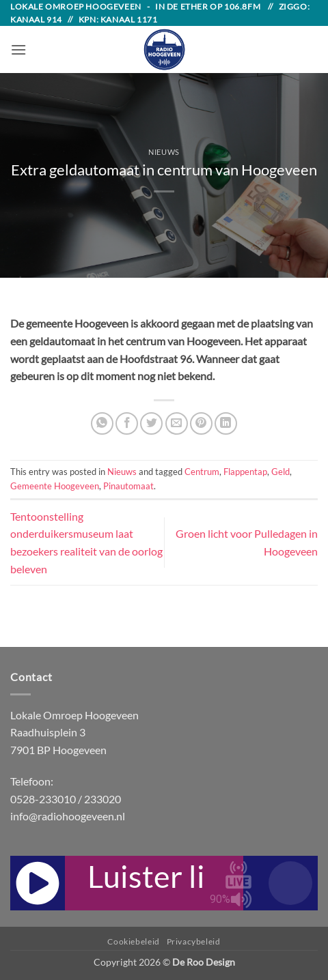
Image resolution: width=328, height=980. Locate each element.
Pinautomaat (128, 486)
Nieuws (164, 152)
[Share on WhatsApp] (102, 423)
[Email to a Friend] (177, 423)
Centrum (202, 472)
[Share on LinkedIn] (226, 423)
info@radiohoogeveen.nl (68, 816)
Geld (281, 472)
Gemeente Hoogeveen (55, 486)
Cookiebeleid (133, 941)
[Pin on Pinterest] (201, 423)
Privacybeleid (194, 941)
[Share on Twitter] (151, 423)
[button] (18, 49)
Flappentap (245, 472)
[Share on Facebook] (127, 423)
